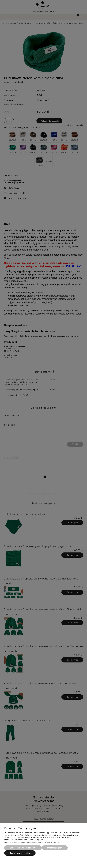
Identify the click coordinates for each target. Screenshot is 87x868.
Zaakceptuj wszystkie (20, 853)
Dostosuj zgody (55, 848)
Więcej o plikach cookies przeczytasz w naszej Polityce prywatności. (33, 842)
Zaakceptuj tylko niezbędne (23, 848)
